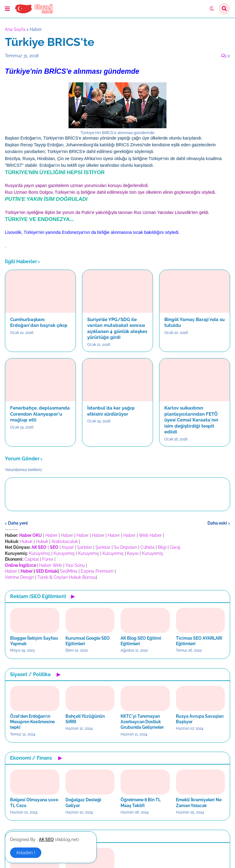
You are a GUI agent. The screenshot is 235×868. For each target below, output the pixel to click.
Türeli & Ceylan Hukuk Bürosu (67, 577)
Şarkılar (85, 547)
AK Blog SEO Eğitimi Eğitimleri (141, 641)
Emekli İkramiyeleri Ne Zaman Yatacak (199, 803)
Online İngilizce (21, 565)
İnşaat (68, 547)
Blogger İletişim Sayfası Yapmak (34, 641)
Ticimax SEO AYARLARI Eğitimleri (199, 641)
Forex (48, 559)
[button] (7, 9)
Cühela (147, 547)
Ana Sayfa (15, 29)
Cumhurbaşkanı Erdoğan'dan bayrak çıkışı (39, 323)
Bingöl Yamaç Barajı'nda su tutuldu (194, 323)
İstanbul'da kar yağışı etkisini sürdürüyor (111, 411)
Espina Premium (97, 571)
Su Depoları (125, 547)
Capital (32, 559)
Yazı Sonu (75, 565)
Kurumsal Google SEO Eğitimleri (88, 641)
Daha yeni (18, 523)
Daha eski (217, 523)
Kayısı (133, 553)
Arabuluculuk (65, 541)
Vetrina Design (19, 577)
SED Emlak (47, 571)
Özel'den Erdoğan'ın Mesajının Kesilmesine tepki (32, 722)
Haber (36, 29)
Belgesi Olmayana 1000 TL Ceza (34, 803)
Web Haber (150, 535)
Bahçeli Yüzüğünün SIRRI (85, 719)
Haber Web (51, 565)
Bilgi (162, 547)
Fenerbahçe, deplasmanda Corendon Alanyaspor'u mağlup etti (40, 414)
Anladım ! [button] (26, 853)
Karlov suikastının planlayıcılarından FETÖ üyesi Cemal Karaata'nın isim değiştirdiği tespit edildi (191, 420)
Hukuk (26, 541)
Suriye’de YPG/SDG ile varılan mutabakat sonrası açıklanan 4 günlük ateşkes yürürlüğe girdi (117, 329)
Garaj (175, 547)
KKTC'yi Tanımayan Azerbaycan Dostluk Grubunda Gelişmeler (142, 722)
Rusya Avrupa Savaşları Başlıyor (200, 719)
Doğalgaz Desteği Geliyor (83, 803)
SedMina (69, 571)
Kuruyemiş (40, 553)
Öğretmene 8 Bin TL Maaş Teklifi (141, 803)
